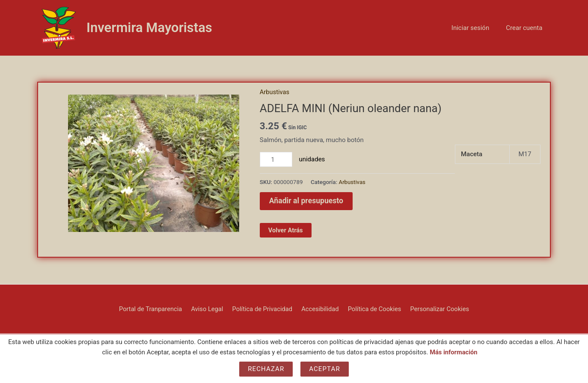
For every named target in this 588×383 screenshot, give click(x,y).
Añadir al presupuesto (307, 201)
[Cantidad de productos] (276, 160)
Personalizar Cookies (436, 309)
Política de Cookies (372, 309)
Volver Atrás (286, 230)
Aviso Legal (209, 309)
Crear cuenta (526, 28)
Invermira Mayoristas (149, 28)
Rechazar (266, 369)
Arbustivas (275, 92)
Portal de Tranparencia (154, 309)
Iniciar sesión (476, 28)
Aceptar (325, 369)
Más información (454, 352)
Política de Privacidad (263, 309)
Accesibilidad (319, 309)
